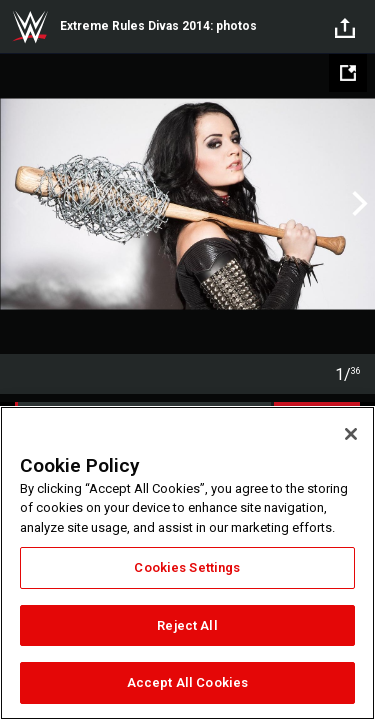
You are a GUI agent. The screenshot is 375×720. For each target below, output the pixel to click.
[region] (187, 563)
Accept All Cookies (187, 682)
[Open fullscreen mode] (348, 73)
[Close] (351, 434)
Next (357, 204)
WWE (30, 27)
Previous (17, 204)
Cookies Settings (187, 567)
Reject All (187, 625)
